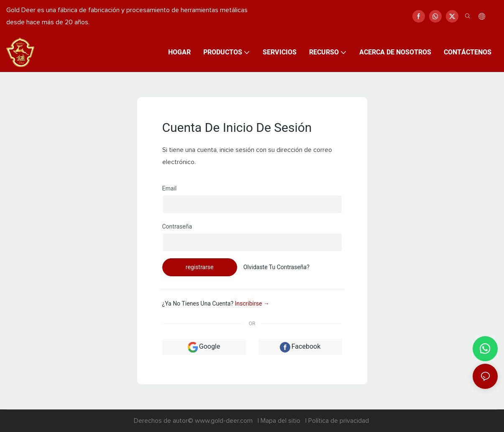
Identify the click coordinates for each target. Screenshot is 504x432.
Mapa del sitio (281, 421)
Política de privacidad (339, 421)
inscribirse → (252, 303)
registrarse (200, 267)
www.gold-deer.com (225, 421)
